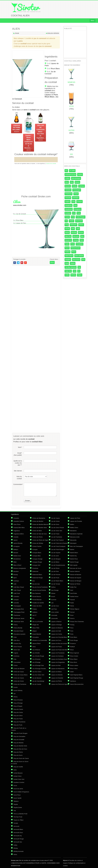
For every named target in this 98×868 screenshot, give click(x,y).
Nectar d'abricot (75, 571)
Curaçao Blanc (37, 553)
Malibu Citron (74, 528)
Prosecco (73, 643)
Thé (15, 811)
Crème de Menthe (38, 521)
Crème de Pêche (37, 537)
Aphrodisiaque (76, 178)
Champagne (77, 190)
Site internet (18, 471)
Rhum (17, 33)
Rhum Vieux (74, 669)
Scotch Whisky (18, 690)
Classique (76, 198)
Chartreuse (69, 194)
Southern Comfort (19, 782)
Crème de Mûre (37, 531)
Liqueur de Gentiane (57, 656)
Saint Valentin (79, 256)
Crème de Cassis (19, 678)
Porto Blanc (74, 637)
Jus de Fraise (55, 534)
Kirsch (53, 596)
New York (68, 236)
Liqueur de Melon (56, 672)
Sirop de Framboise (19, 722)
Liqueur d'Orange (56, 625)
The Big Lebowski (71, 267)
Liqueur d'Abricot (56, 622)
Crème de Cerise (19, 681)
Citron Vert (17, 650)
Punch (67, 248)
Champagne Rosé (19, 612)
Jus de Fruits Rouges (58, 549)
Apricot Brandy (18, 543)
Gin (66, 221)
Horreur (81, 225)
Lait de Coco (55, 606)
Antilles (67, 178)
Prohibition (79, 244)
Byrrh (15, 578)
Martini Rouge (74, 562)
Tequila (73, 263)
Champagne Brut (19, 609)
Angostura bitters (19, 534)
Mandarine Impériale (76, 534)
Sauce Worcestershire (77, 684)
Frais (79, 213)
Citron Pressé (18, 647)
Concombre (17, 662)
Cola (73, 201)
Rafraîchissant (75, 248)
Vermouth (16, 826)
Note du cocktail (19, 478)
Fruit (73, 217)
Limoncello (54, 618)
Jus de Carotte (37, 684)
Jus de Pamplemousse (58, 565)
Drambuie (35, 568)
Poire (72, 631)
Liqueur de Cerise (57, 634)
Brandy (75, 186)
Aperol (15, 540)
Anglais (80, 174)
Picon (72, 615)
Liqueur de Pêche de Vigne (59, 684)
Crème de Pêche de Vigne (40, 540)
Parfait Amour (74, 596)
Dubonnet (35, 571)
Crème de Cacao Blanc (20, 675)
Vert (75, 271)
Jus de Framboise (57, 537)
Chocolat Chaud (18, 631)
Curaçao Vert (36, 565)
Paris (82, 240)
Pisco (72, 628)
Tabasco (16, 801)
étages (80, 275)
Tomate (16, 823)
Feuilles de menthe (38, 603)
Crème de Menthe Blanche (40, 524)
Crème (15, 665)
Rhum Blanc (55, 69)
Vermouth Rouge (19, 839)
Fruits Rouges (81, 217)
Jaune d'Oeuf (36, 643)
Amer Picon (17, 524)
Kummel (54, 600)
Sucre (15, 786)
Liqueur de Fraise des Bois (59, 650)
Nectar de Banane (76, 575)
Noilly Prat (73, 587)
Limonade (54, 615)
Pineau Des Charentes (77, 622)
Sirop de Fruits (18, 725)
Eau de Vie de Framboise (40, 587)
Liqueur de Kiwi (56, 665)
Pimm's (72, 618)
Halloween (73, 225)
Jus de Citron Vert (57, 531)
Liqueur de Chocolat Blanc (59, 637)
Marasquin (73, 543)
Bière (67, 182)
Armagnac (17, 546)
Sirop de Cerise (18, 712)
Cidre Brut (17, 640)
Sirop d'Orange (18, 703)
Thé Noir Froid (18, 817)
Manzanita (73, 540)
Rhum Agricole (75, 653)
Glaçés (71, 221)
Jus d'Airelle (36, 653)
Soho (15, 770)
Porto (73, 244)
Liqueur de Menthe (57, 675)
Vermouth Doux (18, 833)
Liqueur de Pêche (57, 681)
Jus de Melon (55, 562)
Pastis (67, 244)
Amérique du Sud (70, 174)
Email (18, 454)
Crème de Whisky (38, 543)
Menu (92, 21)
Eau (34, 581)
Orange (76, 240)
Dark (75, 205)
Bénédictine (17, 559)
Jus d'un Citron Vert (38, 675)
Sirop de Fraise (18, 719)
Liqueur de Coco (56, 640)
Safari (72, 672)
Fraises (35, 609)
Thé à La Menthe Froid (20, 814)
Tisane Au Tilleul (18, 820)
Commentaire (18, 484)
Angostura (17, 531)
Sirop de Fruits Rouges (20, 733)
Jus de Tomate (56, 584)
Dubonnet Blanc (37, 575)
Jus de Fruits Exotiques (58, 546)
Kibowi (53, 593)
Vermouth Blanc (18, 829)
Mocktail (74, 232)
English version (53, 33)
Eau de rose (36, 584)
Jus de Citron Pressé (58, 528)
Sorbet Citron (17, 776)
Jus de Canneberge (38, 681)
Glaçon (34, 631)
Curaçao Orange (37, 559)
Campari (16, 600)
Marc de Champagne (76, 546)
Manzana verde (75, 537)
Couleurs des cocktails (51, 164)
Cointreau (16, 656)
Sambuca (73, 681)
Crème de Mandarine (39, 518)
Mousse (81, 232)
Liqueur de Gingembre (58, 662)
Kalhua (53, 587)
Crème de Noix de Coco (40, 534)
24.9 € (41, 133)
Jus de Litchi (55, 556)
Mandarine (73, 531)
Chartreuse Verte (19, 622)
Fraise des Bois (37, 606)
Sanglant (68, 259)
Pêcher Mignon (75, 609)
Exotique (68, 213)
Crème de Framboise (20, 684)
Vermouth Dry (18, 836)
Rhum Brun (74, 662)
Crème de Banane (19, 669)
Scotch (16, 687)
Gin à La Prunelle (38, 622)
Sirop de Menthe (18, 743)
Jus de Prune (55, 578)
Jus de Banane (37, 678)
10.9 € (29, 143)
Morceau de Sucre (76, 568)
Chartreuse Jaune (19, 618)
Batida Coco (17, 556)
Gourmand (79, 221)
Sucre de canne (18, 789)
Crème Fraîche (37, 546)
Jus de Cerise (55, 521)
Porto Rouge (74, 640)
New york (76, 236)
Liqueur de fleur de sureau (59, 643)
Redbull (67, 252)
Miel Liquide (74, 565)
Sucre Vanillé (17, 798)
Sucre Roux (17, 795)
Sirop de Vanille (18, 767)
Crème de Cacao (19, 672)
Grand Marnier (37, 634)
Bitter (15, 562)
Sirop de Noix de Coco (20, 749)
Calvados (68, 190)
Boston (77, 182)
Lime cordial (55, 612)
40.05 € (17, 128)
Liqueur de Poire (75, 518)
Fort (74, 213)
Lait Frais (54, 609)
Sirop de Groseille (19, 740)
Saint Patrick (69, 256)
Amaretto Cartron (19, 521)
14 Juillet (72, 171)
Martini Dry (73, 556)
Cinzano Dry (17, 643)
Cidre (15, 637)
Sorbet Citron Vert (19, 779)
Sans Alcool (76, 259)
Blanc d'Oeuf (17, 565)
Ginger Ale (36, 625)
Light (78, 228)
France (67, 217)
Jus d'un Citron (37, 672)
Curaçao (79, 201)
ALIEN (16, 29)
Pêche (72, 606)
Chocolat (68, 198)
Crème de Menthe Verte (40, 528)
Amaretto (16, 518)
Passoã (72, 600)
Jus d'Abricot (36, 650)
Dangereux (69, 205)
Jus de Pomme (56, 575)
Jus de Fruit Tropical (57, 540)
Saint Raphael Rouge (77, 678)
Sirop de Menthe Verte (20, 746)
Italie (73, 228)
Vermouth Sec (18, 842)
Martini (67, 232)
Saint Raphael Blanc (76, 675)
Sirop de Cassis (18, 709)
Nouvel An (68, 240)
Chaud (76, 194)
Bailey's (16, 549)
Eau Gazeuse (36, 593)
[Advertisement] (36, 179)
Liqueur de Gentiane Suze (59, 659)
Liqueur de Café (56, 631)
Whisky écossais (18, 851)
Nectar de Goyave (76, 578)
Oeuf (72, 590)
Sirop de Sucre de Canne (21, 758)
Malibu (72, 524)
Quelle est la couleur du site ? (18, 463)
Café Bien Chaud (19, 587)
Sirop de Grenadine (19, 736)
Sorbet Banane (18, 773)
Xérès (15, 854)
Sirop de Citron (18, 716)
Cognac (68, 201)
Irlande (67, 228)
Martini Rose (74, 559)
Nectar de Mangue (76, 581)
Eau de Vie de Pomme (39, 590)
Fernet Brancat (37, 600)
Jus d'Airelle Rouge (38, 656)
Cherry (15, 625)
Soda (67, 263)
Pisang (72, 625)
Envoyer (27, 501)
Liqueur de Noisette (57, 678)
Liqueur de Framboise (58, 653)
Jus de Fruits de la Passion (59, 543)
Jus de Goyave (56, 553)
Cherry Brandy (18, 628)
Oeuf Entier (74, 593)
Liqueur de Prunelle (76, 521)
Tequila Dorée (18, 807)
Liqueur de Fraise (57, 647)
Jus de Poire (55, 571)
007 (66, 171)
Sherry (15, 697)
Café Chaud (17, 590)
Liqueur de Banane (57, 628)
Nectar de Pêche (75, 584)
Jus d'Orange (36, 662)
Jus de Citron (55, 524)
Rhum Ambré (74, 656)
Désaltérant (69, 209)
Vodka (67, 275)
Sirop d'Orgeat (18, 706)
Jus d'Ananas (36, 659)
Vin (79, 271)
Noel (82, 236)
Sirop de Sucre (18, 755)
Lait (52, 603)
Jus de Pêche (55, 568)
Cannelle (16, 603)
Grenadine (36, 637)
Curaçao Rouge (37, 562)
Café (15, 584)
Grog (67, 225)
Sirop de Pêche (18, 752)
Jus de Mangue (56, 559)
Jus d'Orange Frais (38, 665)
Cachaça (81, 186)
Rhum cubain (74, 665)
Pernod (72, 612)
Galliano (35, 612)
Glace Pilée (36, 628)
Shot (83, 259)
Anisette (16, 537)
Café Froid (17, 593)
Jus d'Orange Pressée (39, 669)
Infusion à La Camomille (40, 640)
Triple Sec (68, 271)
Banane (16, 553)
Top (79, 267)
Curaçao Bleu (36, 556)
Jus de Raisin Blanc (57, 581)
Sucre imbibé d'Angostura (21, 792)
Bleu (72, 182)
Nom (20, 447)
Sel (14, 694)
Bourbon (68, 186)
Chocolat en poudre (19, 634)
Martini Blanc (74, 553)
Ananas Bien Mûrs (19, 528)
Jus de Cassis (55, 518)
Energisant (77, 209)
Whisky (73, 275)
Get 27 (34, 615)
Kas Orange (55, 590)
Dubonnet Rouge (37, 578)
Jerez (34, 647)
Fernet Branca (37, 596)
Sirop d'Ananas (18, 700)
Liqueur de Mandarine (58, 669)
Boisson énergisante (20, 568)
